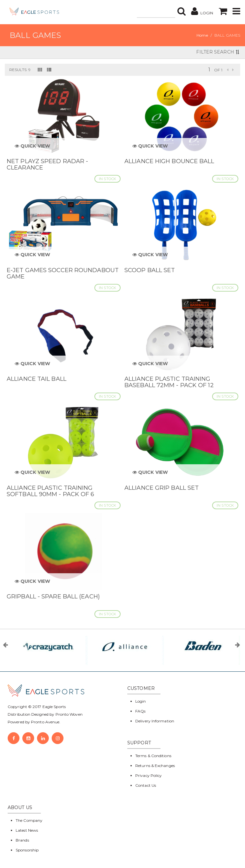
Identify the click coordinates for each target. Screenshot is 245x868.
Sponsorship (27, 850)
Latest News (27, 830)
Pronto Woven (69, 714)
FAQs (140, 711)
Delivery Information (155, 721)
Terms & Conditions (153, 756)
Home (202, 35)
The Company (29, 820)
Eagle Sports (54, 707)
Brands (22, 840)
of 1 (218, 70)
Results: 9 (20, 70)
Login (141, 701)
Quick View (32, 146)
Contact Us (146, 785)
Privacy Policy (148, 775)
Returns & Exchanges (155, 766)
